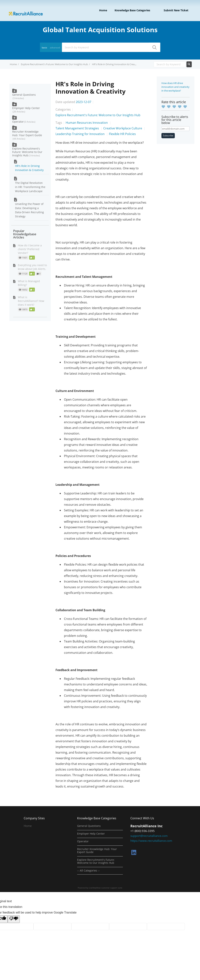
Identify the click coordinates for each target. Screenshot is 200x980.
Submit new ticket (176, 10)
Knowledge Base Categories (132, 10)
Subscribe (168, 136)
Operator (18, 122)
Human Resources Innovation (87, 123)
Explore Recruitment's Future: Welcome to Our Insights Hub (54, 64)
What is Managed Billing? (29, 283)
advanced (55, 48)
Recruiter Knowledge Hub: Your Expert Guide (27, 133)
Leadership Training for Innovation (80, 134)
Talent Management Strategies (78, 128)
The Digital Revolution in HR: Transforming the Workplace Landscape (30, 187)
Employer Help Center (26, 108)
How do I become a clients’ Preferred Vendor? (30, 249)
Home (103, 10)
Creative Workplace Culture (123, 128)
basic (44, 48)
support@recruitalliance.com (149, 836)
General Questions (24, 95)
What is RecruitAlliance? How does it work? (31, 301)
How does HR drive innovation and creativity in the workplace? (175, 87)
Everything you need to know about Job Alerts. (32, 267)
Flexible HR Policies (122, 134)
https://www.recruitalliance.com (151, 841)
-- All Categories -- (88, 871)
